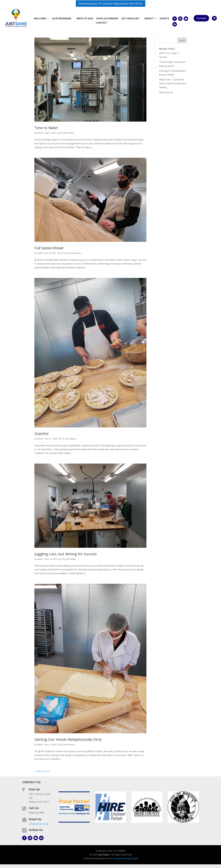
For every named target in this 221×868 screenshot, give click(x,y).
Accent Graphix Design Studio (123, 858)
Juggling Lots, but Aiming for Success (66, 554)
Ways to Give (85, 19)
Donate (201, 18)
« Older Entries (42, 771)
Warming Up (166, 92)
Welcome (40, 19)
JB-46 (67, 253)
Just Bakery (69, 133)
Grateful (41, 434)
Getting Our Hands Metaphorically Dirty (68, 739)
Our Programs (62, 19)
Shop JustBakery (107, 19)
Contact (101, 23)
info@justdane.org (39, 824)
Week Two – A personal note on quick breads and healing (173, 83)
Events (164, 19)
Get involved (130, 19)
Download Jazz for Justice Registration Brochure (111, 3)
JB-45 (61, 253)
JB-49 (61, 133)
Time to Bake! (46, 128)
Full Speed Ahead (49, 248)
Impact (149, 19)
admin (40, 133)
